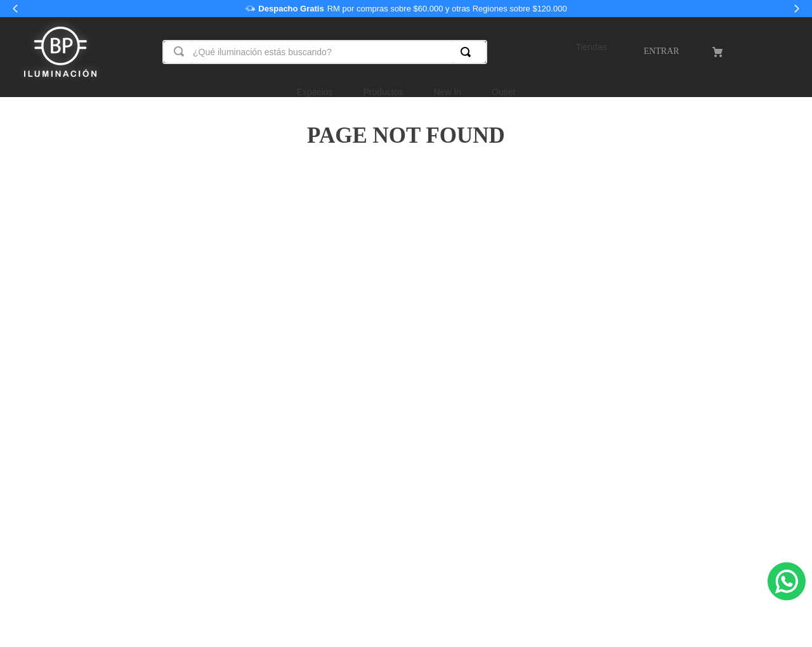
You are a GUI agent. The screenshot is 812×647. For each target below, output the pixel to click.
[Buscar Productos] (468, 52)
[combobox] (325, 52)
